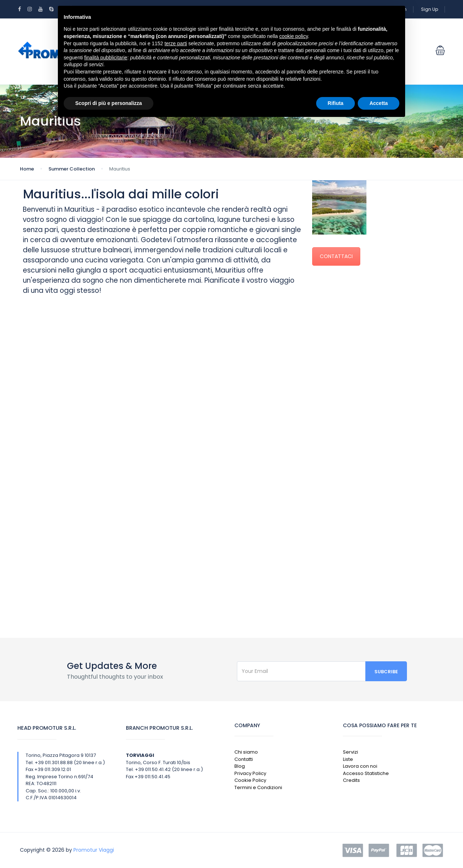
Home (27, 169)
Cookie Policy (250, 780)
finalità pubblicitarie (106, 58)
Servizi (351, 752)
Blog (240, 766)
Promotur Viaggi (94, 850)
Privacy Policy (250, 773)
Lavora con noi (360, 766)
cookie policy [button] (294, 36)
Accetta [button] (379, 103)
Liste (348, 759)
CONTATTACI (336, 256)
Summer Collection (72, 169)
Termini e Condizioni (258, 787)
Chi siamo (246, 752)
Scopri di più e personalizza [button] (109, 103)
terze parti (176, 43)
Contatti (244, 759)
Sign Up (430, 9)
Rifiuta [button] (336, 103)
